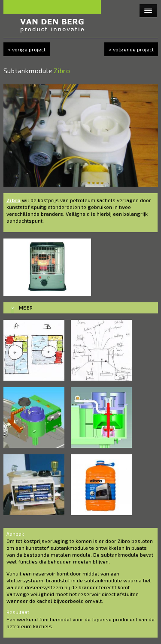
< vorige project (27, 49)
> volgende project (131, 49)
